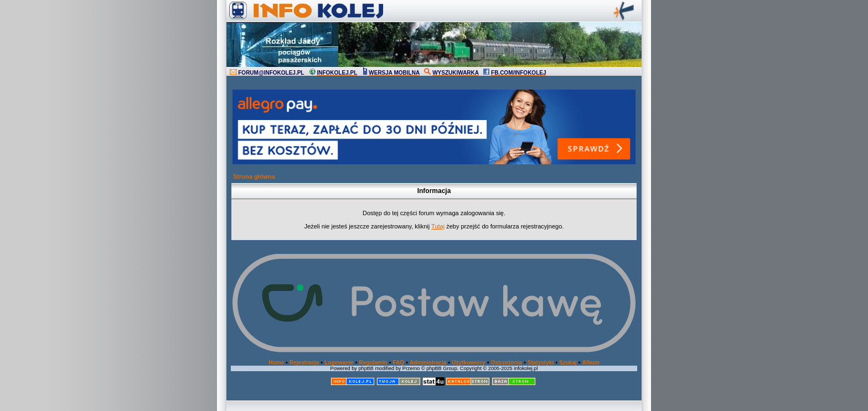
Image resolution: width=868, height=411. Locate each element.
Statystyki (541, 363)
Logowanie (339, 363)
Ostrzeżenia (507, 363)
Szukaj (568, 363)
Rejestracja (304, 363)
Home (276, 363)
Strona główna (254, 176)
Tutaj (438, 226)
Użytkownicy (469, 363)
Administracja (428, 363)
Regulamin (373, 363)
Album (591, 363)
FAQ (399, 363)
